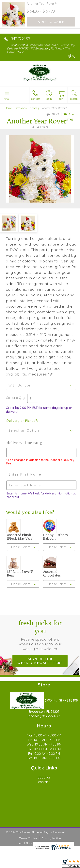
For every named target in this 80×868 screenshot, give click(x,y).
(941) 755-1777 (20, 38)
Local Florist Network (32, 843)
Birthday (34, 108)
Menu (7, 99)
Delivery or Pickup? (22, 421)
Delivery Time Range (26, 443)
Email (70, 114)
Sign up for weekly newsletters (40, 661)
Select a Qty (15, 398)
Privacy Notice (51, 838)
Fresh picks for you (40, 635)
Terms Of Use (28, 838)
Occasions (21, 108)
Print (53, 114)
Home (8, 108)
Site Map (56, 843)
